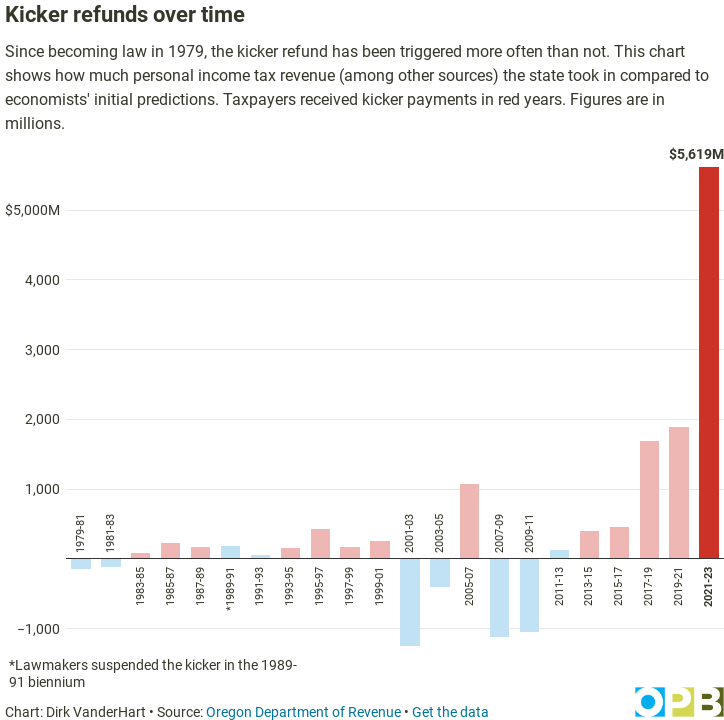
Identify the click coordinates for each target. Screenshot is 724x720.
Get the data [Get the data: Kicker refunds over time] (450, 712)
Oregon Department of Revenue (303, 712)
